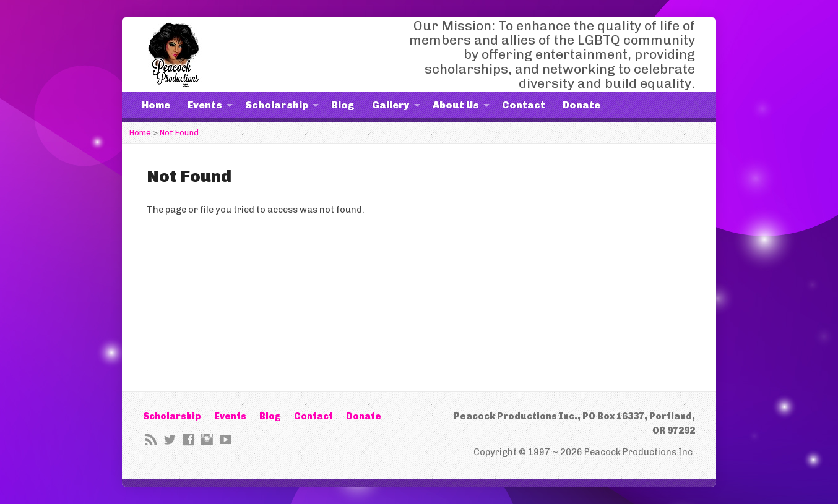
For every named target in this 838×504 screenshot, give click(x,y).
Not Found (179, 133)
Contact (524, 105)
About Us (456, 105)
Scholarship (277, 105)
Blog (343, 105)
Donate (581, 105)
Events (205, 105)
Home (156, 105)
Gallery (391, 105)
